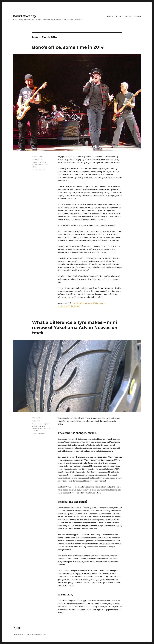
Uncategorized (37, 159)
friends (34, 162)
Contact (127, 17)
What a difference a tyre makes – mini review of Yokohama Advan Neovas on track (75, 328)
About (118, 17)
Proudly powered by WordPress (35, 635)
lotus (43, 426)
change (38, 424)
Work (34, 167)
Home (110, 17)
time (47, 165)
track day (35, 431)
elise (39, 426)
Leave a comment (38, 170)
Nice (44, 162)
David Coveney (25, 16)
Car (33, 424)
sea (45, 428)
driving (35, 426)
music (40, 162)
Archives (138, 17)
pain (40, 165)
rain (43, 165)
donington (45, 424)
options (35, 165)
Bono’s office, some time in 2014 (68, 47)
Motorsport (36, 421)
